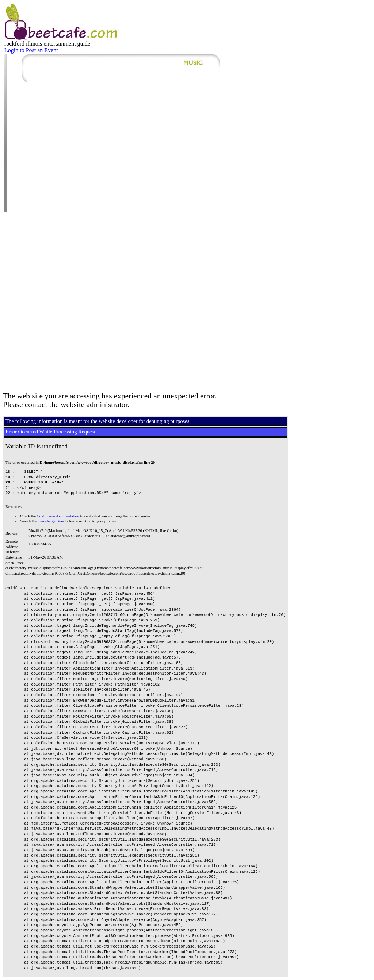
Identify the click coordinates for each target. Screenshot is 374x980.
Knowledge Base (51, 521)
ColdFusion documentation (58, 516)
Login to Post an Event (31, 50)
